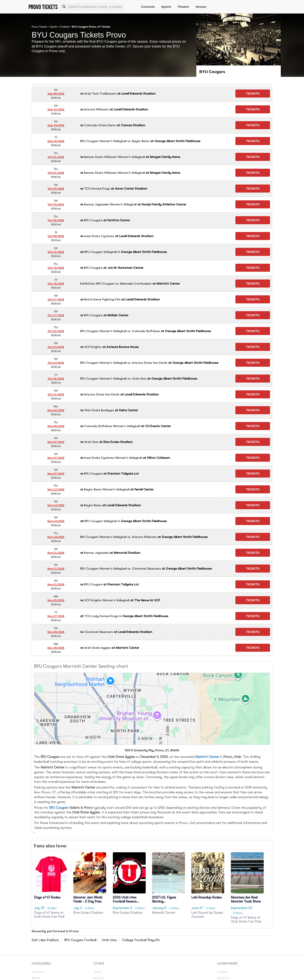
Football (64, 27)
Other (98, 972)
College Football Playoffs (141, 940)
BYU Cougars (59, 808)
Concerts (148, 7)
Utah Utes (109, 940)
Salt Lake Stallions (45, 940)
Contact (222, 972)
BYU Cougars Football (80, 940)
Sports (166, 7)
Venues (201, 7)
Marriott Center (207, 757)
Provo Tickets (39, 27)
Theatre (183, 7)
